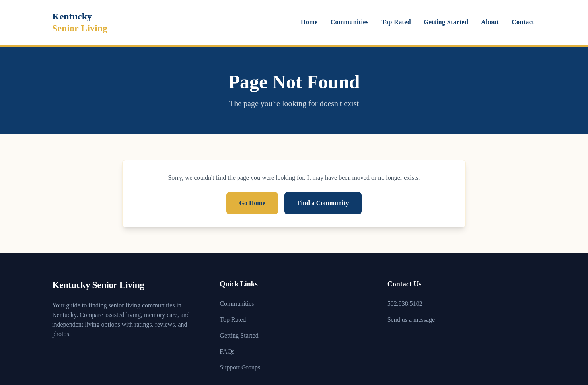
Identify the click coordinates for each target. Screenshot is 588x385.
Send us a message (411, 320)
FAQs (227, 351)
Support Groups (240, 367)
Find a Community (323, 203)
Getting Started (446, 22)
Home (309, 22)
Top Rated (396, 22)
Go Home (252, 203)
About (490, 22)
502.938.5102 (405, 304)
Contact (523, 22)
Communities (350, 22)
